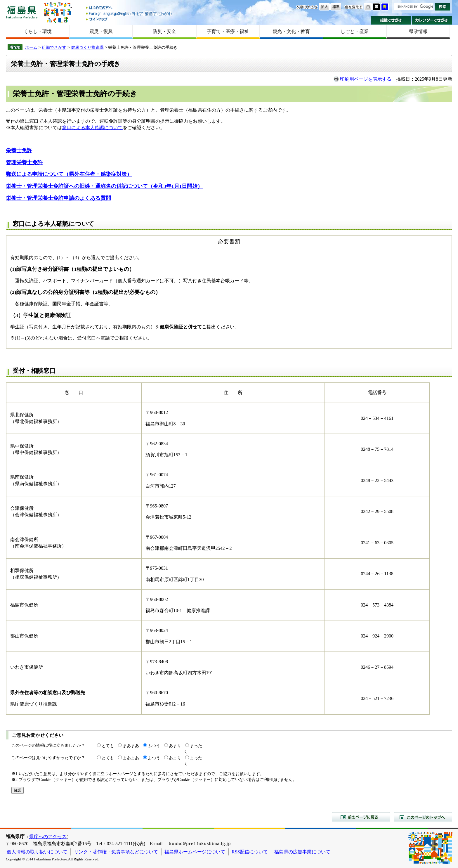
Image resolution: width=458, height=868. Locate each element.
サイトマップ (129, 19)
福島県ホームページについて (195, 852)
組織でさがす (391, 20)
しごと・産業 (355, 31)
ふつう (154, 746)
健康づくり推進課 (87, 47)
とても (108, 746)
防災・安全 (164, 31)
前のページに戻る (361, 817)
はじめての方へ (129, 8)
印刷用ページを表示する (366, 79)
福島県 (22, 12)
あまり (175, 746)
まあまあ (131, 746)
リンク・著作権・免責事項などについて (116, 852)
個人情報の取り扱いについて (37, 852)
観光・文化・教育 (291, 31)
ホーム (31, 47)
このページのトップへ (423, 817)
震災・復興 (101, 31)
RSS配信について (250, 852)
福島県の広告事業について (302, 852)
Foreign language (129, 14)
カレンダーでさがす (432, 20)
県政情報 (418, 31)
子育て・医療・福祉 (228, 31)
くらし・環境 (38, 31)
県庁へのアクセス (48, 837)
